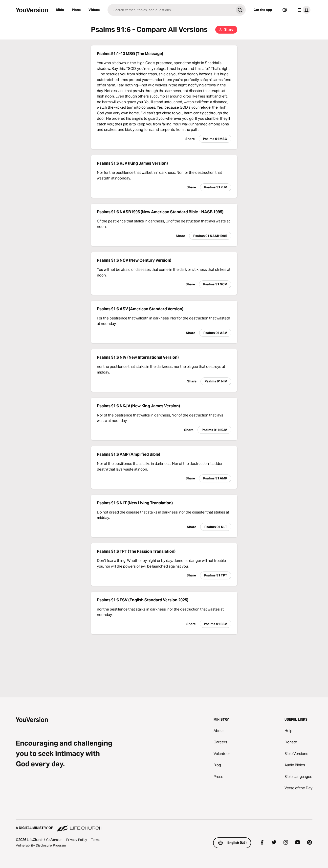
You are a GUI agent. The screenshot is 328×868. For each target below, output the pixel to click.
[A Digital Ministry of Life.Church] (164, 826)
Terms (96, 840)
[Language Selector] (285, 10)
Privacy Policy (77, 840)
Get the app (263, 10)
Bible (60, 10)
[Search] (171, 10)
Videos (94, 10)
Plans (76, 10)
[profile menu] (303, 10)
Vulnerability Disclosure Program (41, 845)
